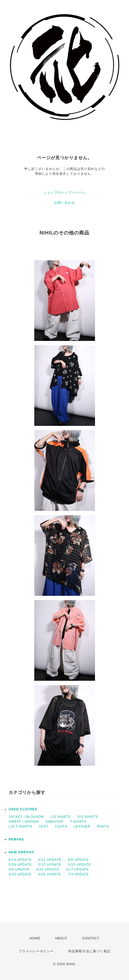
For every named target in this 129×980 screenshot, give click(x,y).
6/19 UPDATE (20, 860)
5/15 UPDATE (79, 865)
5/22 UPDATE (50, 865)
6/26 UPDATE (50, 874)
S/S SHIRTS (87, 817)
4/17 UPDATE (77, 869)
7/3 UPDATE (79, 874)
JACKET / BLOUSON (26, 817)
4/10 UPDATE (20, 874)
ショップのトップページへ (64, 193)
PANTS (103, 826)
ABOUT (61, 938)
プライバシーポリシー (36, 951)
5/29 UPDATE (20, 865)
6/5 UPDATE (79, 860)
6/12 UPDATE (50, 860)
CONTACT (91, 938)
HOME (35, 938)
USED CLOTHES (23, 809)
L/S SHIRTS (61, 817)
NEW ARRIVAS (21, 852)
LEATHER (82, 826)
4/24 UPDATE (48, 869)
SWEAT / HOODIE (24, 822)
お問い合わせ (64, 203)
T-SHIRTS (78, 822)
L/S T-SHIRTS (21, 826)
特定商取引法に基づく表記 (89, 951)
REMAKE (16, 839)
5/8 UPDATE (19, 869)
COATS (61, 826)
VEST (44, 826)
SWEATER (54, 822)
